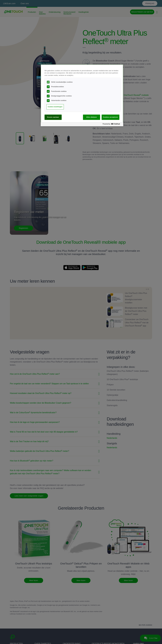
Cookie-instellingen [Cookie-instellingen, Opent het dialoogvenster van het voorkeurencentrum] (55, 107)
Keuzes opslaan (53, 117)
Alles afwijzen (92, 117)
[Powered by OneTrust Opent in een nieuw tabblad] (112, 125)
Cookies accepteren (110, 117)
